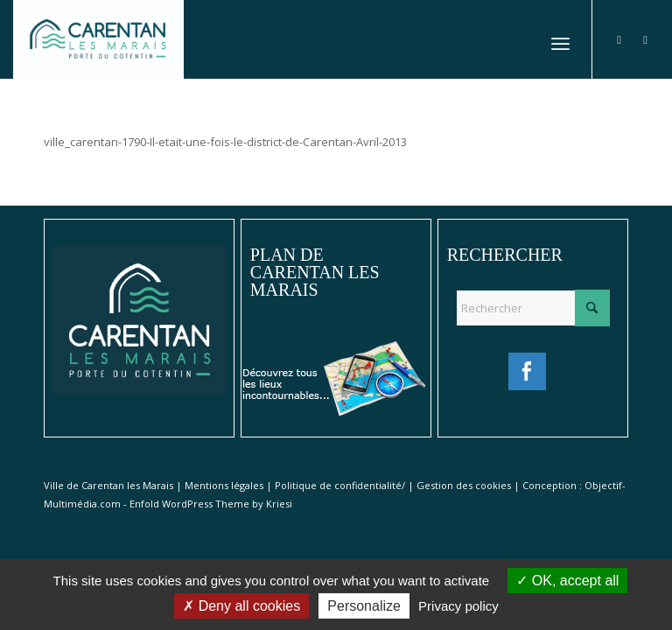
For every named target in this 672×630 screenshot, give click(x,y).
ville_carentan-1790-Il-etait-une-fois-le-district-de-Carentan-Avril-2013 (225, 142)
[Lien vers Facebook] (619, 39)
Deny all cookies (241, 606)
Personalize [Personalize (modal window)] (364, 606)
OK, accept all (567, 581)
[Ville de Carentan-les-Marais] (98, 39)
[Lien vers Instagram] (646, 39)
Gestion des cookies (464, 485)
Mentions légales (224, 485)
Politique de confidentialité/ (340, 485)
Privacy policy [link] (458, 606)
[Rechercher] (533, 308)
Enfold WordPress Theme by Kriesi (211, 504)
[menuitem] (560, 39)
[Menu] (560, 39)
